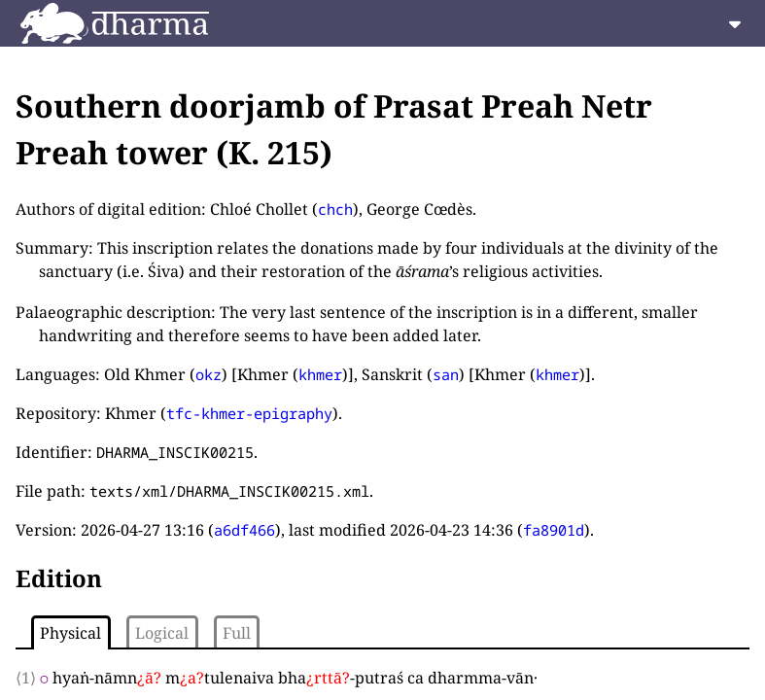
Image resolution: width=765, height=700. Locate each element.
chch (335, 209)
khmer (320, 374)
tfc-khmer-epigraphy (249, 413)
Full (237, 633)
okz (209, 374)
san (446, 374)
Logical (162, 633)
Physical (70, 633)
